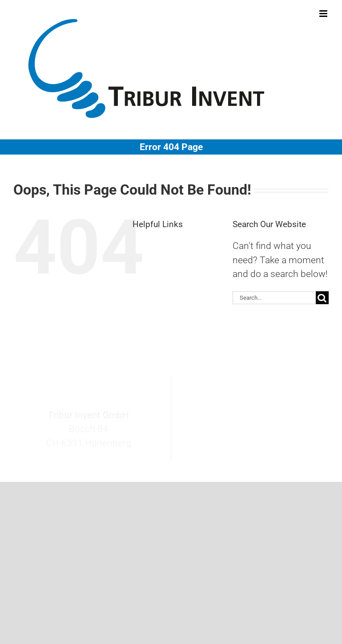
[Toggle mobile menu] (324, 14)
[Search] (322, 298)
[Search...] (274, 298)
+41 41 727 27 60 (260, 434)
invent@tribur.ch (260, 420)
